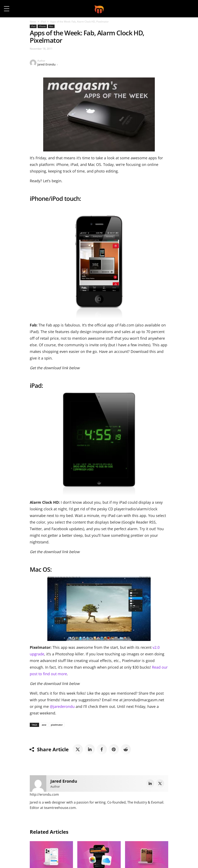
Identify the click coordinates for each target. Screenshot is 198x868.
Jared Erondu (47, 64)
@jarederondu (63, 706)
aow (44, 725)
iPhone (42, 26)
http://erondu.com (44, 794)
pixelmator (57, 725)
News (33, 22)
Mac (51, 26)
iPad (43, 22)
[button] (189, 9)
